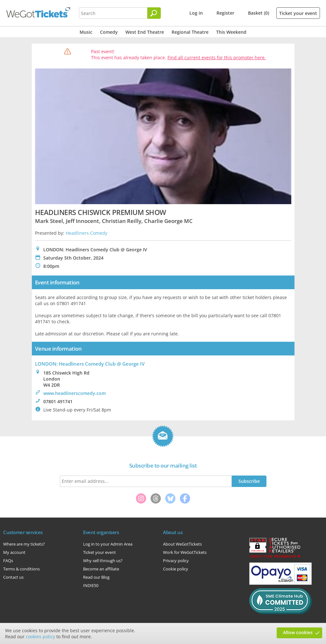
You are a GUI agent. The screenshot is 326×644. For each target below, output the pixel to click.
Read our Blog (96, 577)
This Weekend (231, 32)
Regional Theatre (190, 32)
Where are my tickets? (24, 544)
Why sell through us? (103, 561)
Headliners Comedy (86, 233)
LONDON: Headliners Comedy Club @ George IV (90, 364)
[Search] (154, 13)
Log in (196, 13)
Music (86, 32)
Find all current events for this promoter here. (217, 57)
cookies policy (40, 637)
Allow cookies (298, 632)
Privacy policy (176, 561)
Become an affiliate (101, 569)
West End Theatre (145, 32)
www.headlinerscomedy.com (74, 393)
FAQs (8, 561)
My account (14, 552)
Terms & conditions (21, 569)
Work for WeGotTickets (185, 552)
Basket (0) (259, 13)
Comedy (109, 32)
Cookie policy (176, 569)
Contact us (13, 577)
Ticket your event (298, 13)
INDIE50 (91, 585)
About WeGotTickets (182, 544)
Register (225, 13)
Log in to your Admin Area (108, 544)
